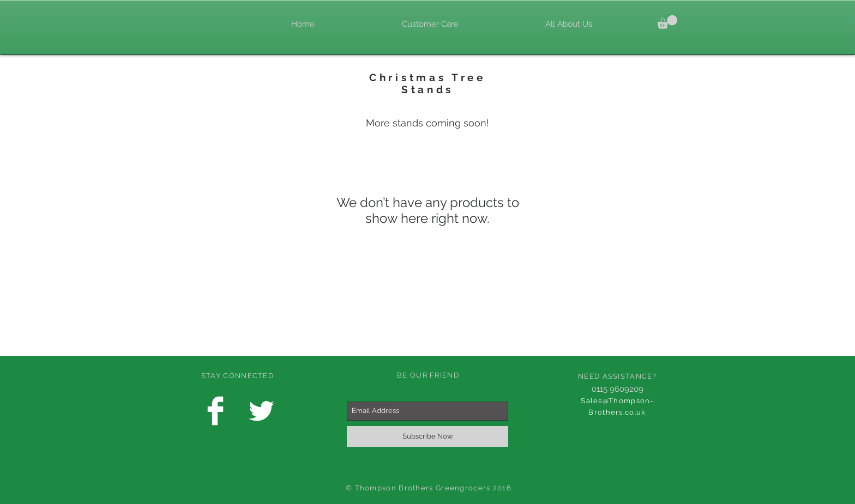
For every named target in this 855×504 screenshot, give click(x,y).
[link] (667, 22)
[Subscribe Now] (427, 436)
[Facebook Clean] (215, 411)
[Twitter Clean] (261, 411)
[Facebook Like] (198, 23)
